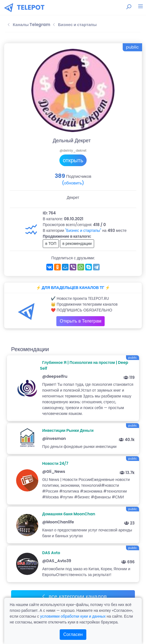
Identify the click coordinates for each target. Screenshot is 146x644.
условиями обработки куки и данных (73, 616)
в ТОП (51, 244)
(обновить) (73, 183)
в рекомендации (77, 244)
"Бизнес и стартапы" (83, 230)
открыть (73, 160)
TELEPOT (31, 7)
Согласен (73, 634)
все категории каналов (74, 597)
